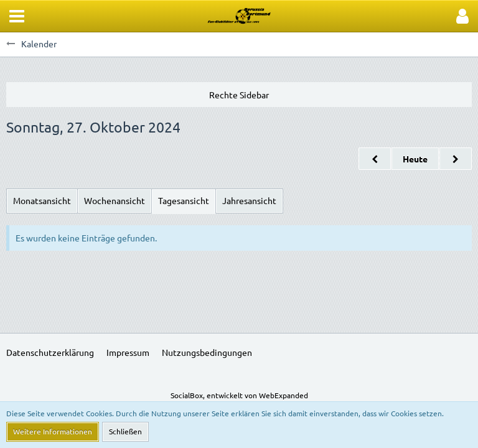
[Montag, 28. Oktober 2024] (456, 159)
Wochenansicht (115, 200)
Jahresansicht (249, 200)
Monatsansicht (42, 200)
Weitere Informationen (53, 431)
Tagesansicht (184, 200)
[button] (17, 16)
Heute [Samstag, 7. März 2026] (415, 159)
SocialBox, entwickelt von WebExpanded (239, 395)
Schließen (125, 431)
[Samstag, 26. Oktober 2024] (375, 159)
